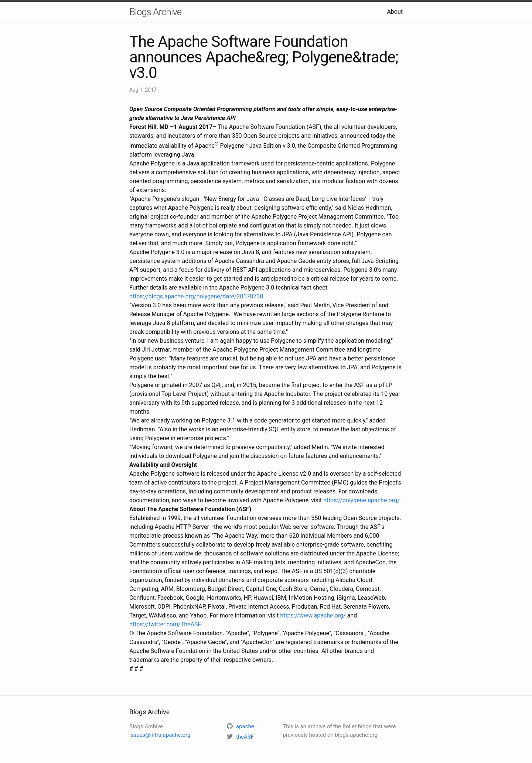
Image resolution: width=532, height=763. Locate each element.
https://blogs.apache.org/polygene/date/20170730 (196, 296)
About (395, 12)
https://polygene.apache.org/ (362, 500)
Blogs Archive (155, 12)
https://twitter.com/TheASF (165, 624)
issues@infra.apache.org (160, 735)
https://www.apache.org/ (313, 615)
